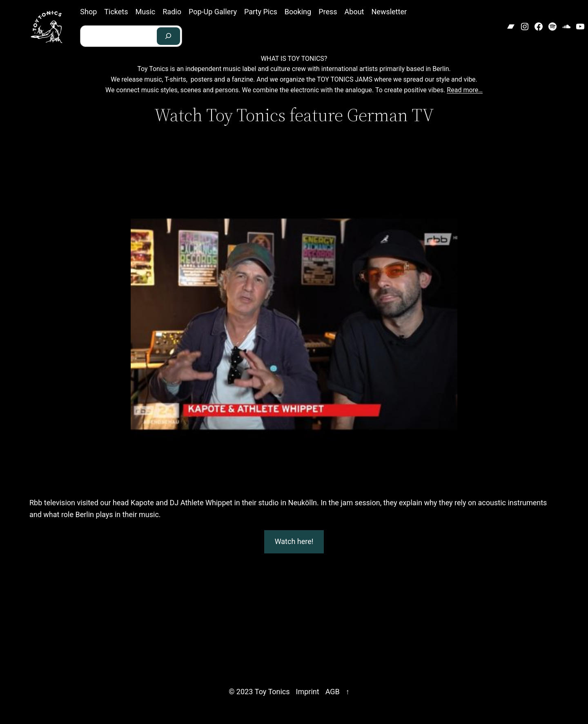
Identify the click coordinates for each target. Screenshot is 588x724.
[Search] (169, 36)
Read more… (465, 90)
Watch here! (294, 541)
